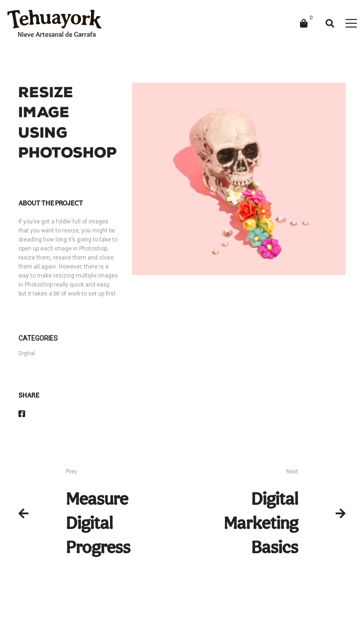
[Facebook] (22, 414)
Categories (38, 338)
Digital (27, 353)
